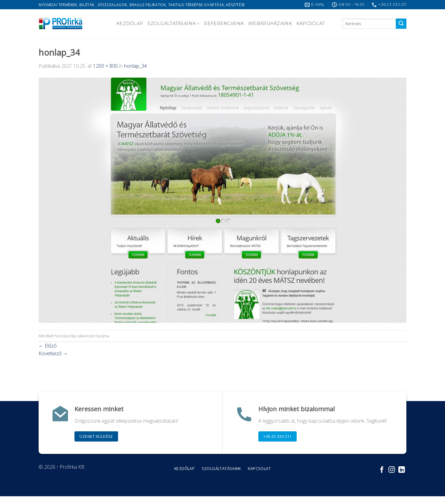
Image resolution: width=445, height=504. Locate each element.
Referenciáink (224, 23)
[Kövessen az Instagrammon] (392, 470)
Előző (48, 346)
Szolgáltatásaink (174, 24)
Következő (53, 353)
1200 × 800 (105, 66)
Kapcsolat (311, 23)
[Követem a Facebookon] (382, 470)
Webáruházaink (270, 23)
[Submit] (401, 24)
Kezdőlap (130, 23)
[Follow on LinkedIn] (402, 470)
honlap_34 (135, 66)
